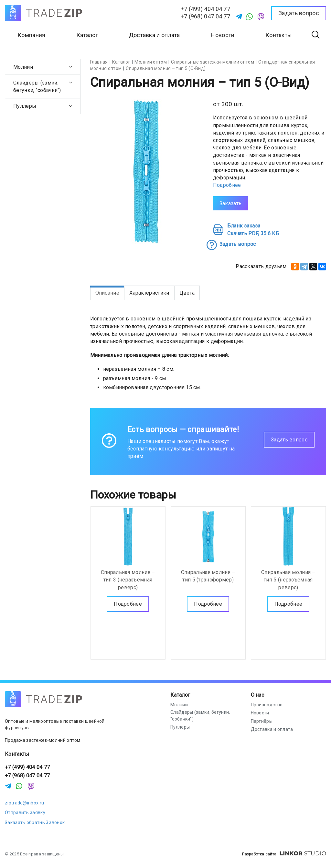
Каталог (180, 695)
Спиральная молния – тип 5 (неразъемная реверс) (288, 579)
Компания (31, 35)
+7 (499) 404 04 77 (205, 9)
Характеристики (149, 293)
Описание (107, 293)
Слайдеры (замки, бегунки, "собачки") (37, 86)
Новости (223, 35)
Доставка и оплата (155, 35)
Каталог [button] (87, 35)
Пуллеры (25, 106)
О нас (258, 695)
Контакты (279, 35)
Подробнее (227, 185)
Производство (267, 705)
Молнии (23, 67)
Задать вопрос (289, 440)
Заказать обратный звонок (35, 823)
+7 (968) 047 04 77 (205, 16)
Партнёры (262, 721)
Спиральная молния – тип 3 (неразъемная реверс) (128, 579)
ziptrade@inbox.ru (24, 803)
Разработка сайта (284, 854)
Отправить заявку (25, 812)
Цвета (187, 293)
